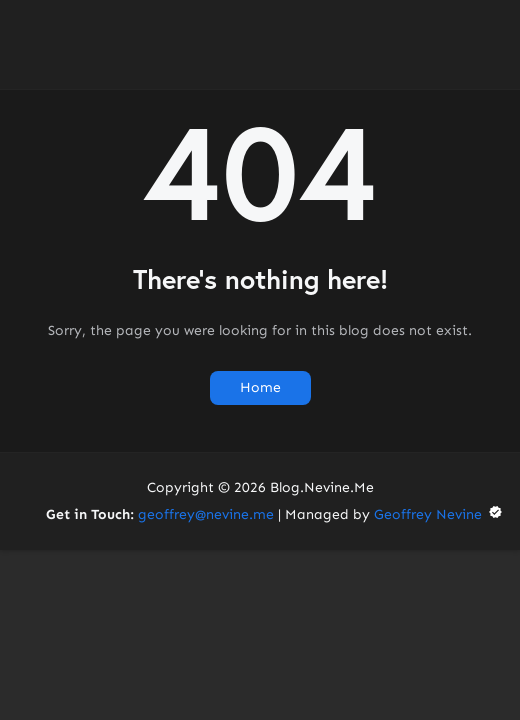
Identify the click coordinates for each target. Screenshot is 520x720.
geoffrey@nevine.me (206, 514)
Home (260, 387)
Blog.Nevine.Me (322, 487)
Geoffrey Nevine (439, 514)
